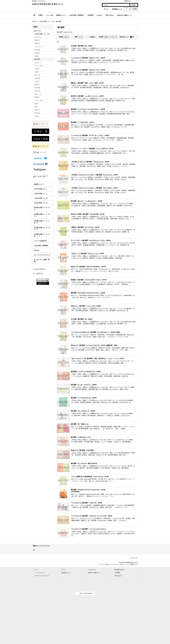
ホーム (36, 570)
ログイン (106, 9)
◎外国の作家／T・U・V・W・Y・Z (42, 235)
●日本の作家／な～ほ (41, 198)
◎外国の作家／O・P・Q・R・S (43, 229)
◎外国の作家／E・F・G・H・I (42, 215)
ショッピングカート (40, 573)
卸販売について (39, 184)
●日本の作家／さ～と (41, 194)
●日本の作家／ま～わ (41, 203)
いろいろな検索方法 (40, 241)
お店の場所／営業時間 (41, 246)
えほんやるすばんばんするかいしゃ (47, 4)
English (36, 250)
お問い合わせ (118, 576)
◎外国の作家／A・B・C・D (42, 209)
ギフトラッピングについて (42, 255)
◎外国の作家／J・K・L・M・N (42, 222)
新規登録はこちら (117, 9)
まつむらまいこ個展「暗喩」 (42, 261)
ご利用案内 (117, 573)
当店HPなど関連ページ (94, 573)
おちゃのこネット (132, 562)
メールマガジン (92, 570)
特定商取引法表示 (119, 570)
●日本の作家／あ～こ (41, 189)
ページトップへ (134, 558)
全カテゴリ (37, 31)
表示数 (61, 37)
